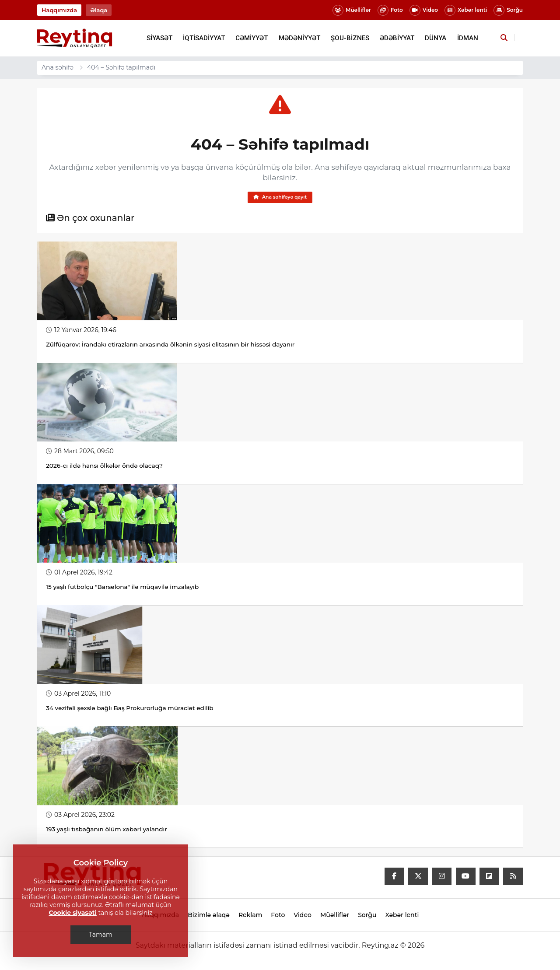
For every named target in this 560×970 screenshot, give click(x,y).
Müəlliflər (352, 10)
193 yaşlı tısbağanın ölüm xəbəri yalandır (108, 831)
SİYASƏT (159, 38)
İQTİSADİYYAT (204, 38)
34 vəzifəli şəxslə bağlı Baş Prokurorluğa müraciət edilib (132, 710)
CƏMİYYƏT (252, 38)
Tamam (101, 935)
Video (424, 10)
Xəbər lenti (466, 10)
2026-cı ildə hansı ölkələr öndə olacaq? (106, 467)
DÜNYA (436, 38)
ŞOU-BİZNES (350, 38)
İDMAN (468, 38)
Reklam (250, 917)
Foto (390, 10)
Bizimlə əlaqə (209, 917)
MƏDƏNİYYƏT (299, 38)
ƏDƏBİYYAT (397, 38)
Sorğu (508, 10)
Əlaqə (99, 10)
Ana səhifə (58, 67)
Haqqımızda (59, 10)
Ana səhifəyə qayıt (280, 198)
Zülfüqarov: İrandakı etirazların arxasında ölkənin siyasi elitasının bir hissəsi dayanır (174, 346)
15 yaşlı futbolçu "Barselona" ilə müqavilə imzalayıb (124, 588)
